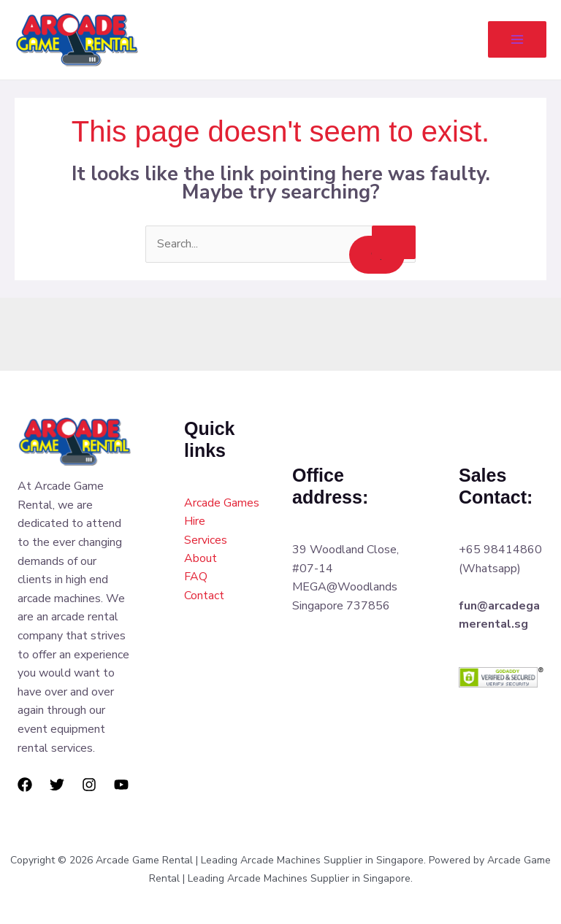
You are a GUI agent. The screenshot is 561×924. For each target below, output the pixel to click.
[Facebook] (25, 785)
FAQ (196, 578)
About (201, 559)
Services (206, 541)
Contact (204, 597)
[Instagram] (89, 785)
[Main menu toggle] (517, 40)
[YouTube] (121, 785)
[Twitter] (57, 785)
